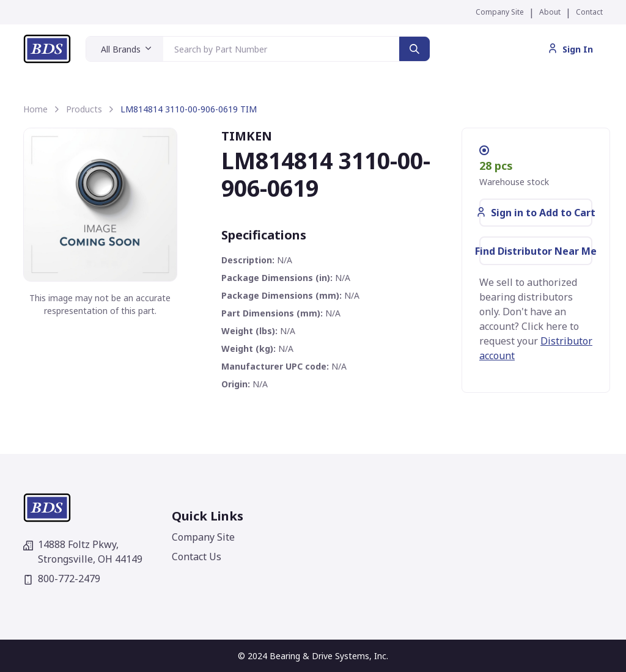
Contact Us (197, 557)
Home (35, 109)
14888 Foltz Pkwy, (83, 552)
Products (84, 109)
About (550, 12)
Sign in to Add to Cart (536, 213)
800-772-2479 (62, 579)
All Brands (121, 49)
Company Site (500, 12)
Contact (589, 12)
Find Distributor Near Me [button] (536, 251)
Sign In (570, 49)
